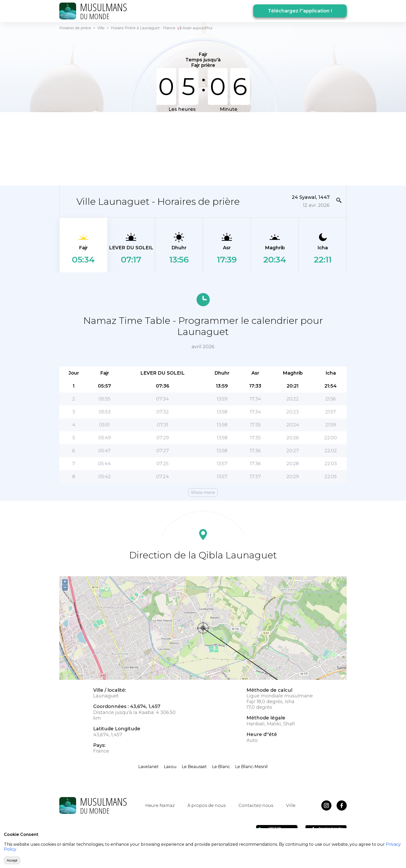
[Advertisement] (203, 148)
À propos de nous (206, 805)
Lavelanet (148, 767)
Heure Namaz (160, 805)
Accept (12, 860)
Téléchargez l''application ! (300, 11)
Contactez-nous (256, 805)
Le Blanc (221, 767)
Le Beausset (194, 767)
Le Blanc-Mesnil (251, 767)
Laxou (170, 767)
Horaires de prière (75, 28)
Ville (101, 28)
